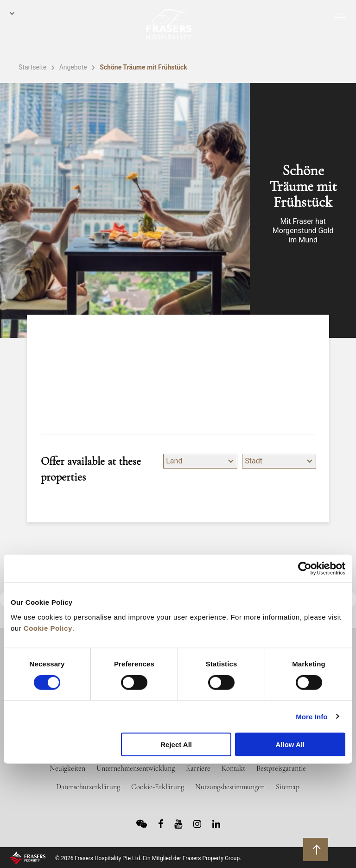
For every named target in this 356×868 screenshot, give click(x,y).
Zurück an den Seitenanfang (317, 849)
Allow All (290, 744)
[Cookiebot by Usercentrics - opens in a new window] (305, 569)
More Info (311, 716)
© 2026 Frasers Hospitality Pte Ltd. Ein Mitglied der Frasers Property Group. (148, 858)
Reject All (176, 744)
